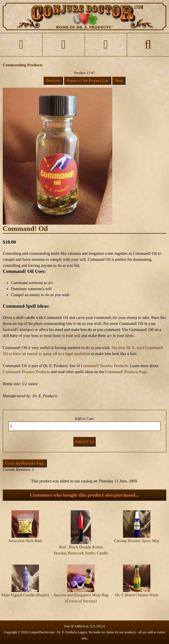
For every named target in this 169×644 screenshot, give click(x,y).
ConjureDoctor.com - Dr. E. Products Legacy (58, 632)
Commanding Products (23, 65)
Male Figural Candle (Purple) (25, 595)
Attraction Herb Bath (25, 541)
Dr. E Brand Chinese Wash (137, 595)
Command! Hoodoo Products (104, 366)
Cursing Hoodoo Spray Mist (137, 541)
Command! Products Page (126, 372)
